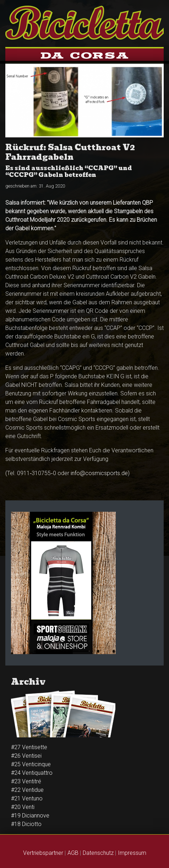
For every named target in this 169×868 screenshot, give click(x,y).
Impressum (132, 853)
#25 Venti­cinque (31, 764)
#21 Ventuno (27, 798)
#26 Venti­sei (26, 756)
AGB (73, 853)
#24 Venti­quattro (32, 773)
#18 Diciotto (26, 824)
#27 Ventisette (29, 747)
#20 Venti (23, 807)
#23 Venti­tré (26, 781)
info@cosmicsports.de (99, 473)
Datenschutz (98, 853)
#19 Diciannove (30, 816)
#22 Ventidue (27, 790)
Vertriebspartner (43, 853)
